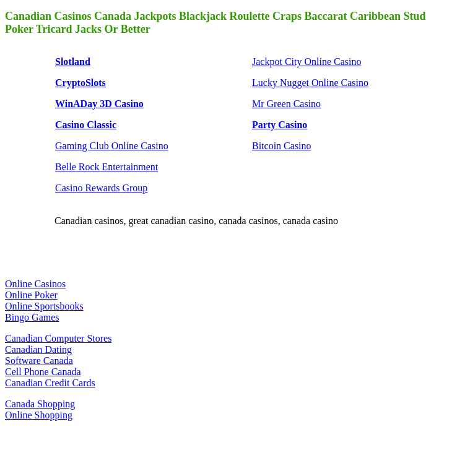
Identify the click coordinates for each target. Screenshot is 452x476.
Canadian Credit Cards (50, 383)
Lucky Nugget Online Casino (310, 83)
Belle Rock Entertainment (106, 167)
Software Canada (39, 361)
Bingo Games (32, 317)
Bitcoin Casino (282, 146)
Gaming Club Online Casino (112, 146)
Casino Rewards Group (101, 188)
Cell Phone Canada (43, 372)
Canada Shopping (40, 404)
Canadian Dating (38, 349)
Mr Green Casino (286, 104)
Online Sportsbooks (44, 306)
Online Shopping (39, 415)
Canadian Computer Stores (58, 338)
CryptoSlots (80, 83)
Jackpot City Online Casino (306, 62)
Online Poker (31, 295)
